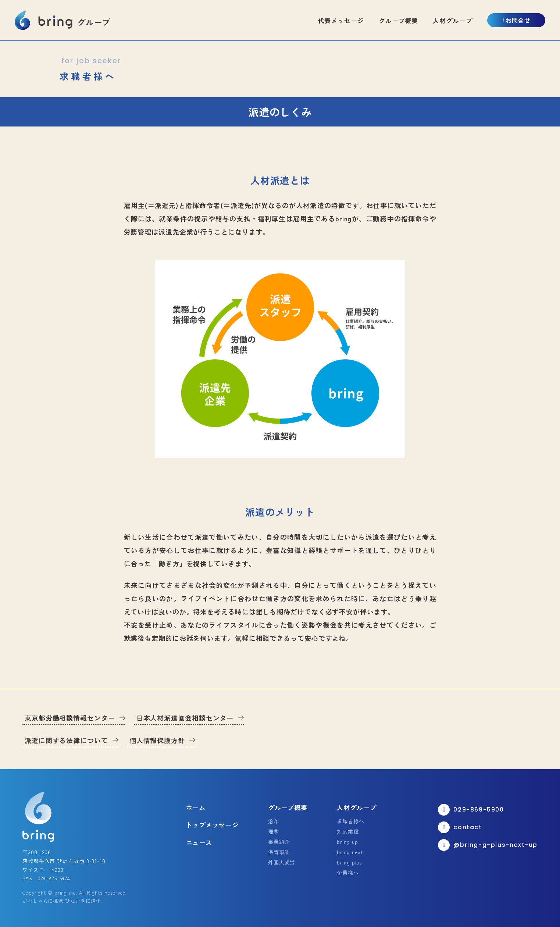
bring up (347, 842)
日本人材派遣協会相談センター (185, 718)
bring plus (349, 862)
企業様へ (348, 873)
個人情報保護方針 (157, 740)
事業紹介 (279, 842)
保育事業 (279, 852)
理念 (274, 831)
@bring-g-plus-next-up (488, 845)
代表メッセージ (341, 20)
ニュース (199, 842)
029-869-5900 (471, 810)
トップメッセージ (212, 825)
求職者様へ (351, 821)
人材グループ (452, 20)
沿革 (274, 821)
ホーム (196, 807)
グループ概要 (398, 20)
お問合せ (516, 20)
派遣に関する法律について (66, 740)
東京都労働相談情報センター (70, 718)
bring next (350, 852)
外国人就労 (282, 862)
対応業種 (348, 831)
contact (460, 827)
